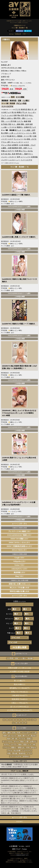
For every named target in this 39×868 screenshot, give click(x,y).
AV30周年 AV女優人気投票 (19, 672)
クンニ (30, 148)
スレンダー (32, 112)
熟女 (22, 742)
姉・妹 (15, 739)
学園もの (4, 151)
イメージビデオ (7, 106)
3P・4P (34, 109)
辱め (19, 115)
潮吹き (4, 118)
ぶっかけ (10, 115)
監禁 (17, 151)
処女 (9, 739)
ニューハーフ (27, 751)
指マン (14, 136)
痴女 (29, 109)
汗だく (31, 154)
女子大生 (4, 154)
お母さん (33, 742)
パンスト (4, 157)
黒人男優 (4, 133)
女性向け (26, 756)
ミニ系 (11, 133)
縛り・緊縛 (24, 154)
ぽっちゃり (12, 736)
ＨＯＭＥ (20, 822)
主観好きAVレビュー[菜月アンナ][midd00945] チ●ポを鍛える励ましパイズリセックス (19, 780)
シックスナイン (19, 133)
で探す (20, 531)
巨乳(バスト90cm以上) (19, 692)
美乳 (34, 133)
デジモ (18, 109)
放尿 (31, 124)
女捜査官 (15, 145)
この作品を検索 (20, 210)
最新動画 (5, 101)
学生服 (9, 136)
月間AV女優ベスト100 (19, 668)
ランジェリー (19, 139)
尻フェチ (33, 127)
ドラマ (4, 136)
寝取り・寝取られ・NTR (20, 748)
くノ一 (18, 160)
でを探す (20, 535)
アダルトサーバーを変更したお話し (21, 774)
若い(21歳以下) (19, 681)
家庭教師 (15, 148)
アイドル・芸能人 (25, 739)
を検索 (19, 588)
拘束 (15, 121)
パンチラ (4, 160)
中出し (31, 115)
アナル (4, 142)
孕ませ (33, 748)
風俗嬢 (30, 658)
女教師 (26, 127)
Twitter (25, 849)
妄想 (19, 157)
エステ (11, 139)
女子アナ (11, 151)
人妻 (8, 142)
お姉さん (10, 118)
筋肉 (20, 736)
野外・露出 (21, 118)
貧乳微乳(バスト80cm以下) (19, 688)
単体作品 (13, 101)
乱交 (26, 115)
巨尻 (19, 733)
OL (25, 139)
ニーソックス (26, 157)
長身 (14, 154)
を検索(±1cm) (19, 584)
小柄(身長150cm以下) (19, 695)
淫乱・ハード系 (7, 121)
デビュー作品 (21, 103)
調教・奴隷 (25, 124)
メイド (26, 142)
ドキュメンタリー (17, 142)
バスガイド (12, 157)
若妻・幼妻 (23, 148)
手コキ (25, 112)
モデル (6, 745)
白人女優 (17, 751)
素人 (10, 154)
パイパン (29, 133)
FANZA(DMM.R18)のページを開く (19, 207)
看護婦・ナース (23, 136)
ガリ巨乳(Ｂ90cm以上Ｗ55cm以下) (20, 710)
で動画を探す (19, 550)
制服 (29, 121)
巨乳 (23, 115)
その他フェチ (6, 112)
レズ (30, 745)
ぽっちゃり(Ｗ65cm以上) (19, 707)
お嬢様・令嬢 (6, 148)
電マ (31, 136)
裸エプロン (23, 151)
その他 (21, 145)
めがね (30, 151)
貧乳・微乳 (7, 733)
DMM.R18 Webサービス (22, 855)
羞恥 (15, 118)
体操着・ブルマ (30, 145)
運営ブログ (16, 849)
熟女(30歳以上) (19, 684)
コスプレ (20, 121)
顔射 (15, 115)
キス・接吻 (16, 124)
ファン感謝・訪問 (28, 130)
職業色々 (20, 127)
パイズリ (4, 139)
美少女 (14, 112)
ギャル (16, 742)
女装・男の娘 (12, 753)
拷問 (17, 154)
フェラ (4, 115)
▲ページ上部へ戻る (20, 524)
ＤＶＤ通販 (20, 97)
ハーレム (6, 748)
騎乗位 (19, 112)
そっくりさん (7, 742)
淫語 (10, 124)
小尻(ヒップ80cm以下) (19, 703)
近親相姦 (34, 157)
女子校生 (4, 124)
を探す (19, 561)
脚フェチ (18, 130)
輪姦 (26, 121)
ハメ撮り (26, 101)
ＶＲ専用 (10, 658)
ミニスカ (11, 160)
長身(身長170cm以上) (19, 699)
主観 (19, 101)
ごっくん (29, 118)
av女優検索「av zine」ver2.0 (19, 846)
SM (34, 745)
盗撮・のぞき (32, 139)
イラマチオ (12, 127)
